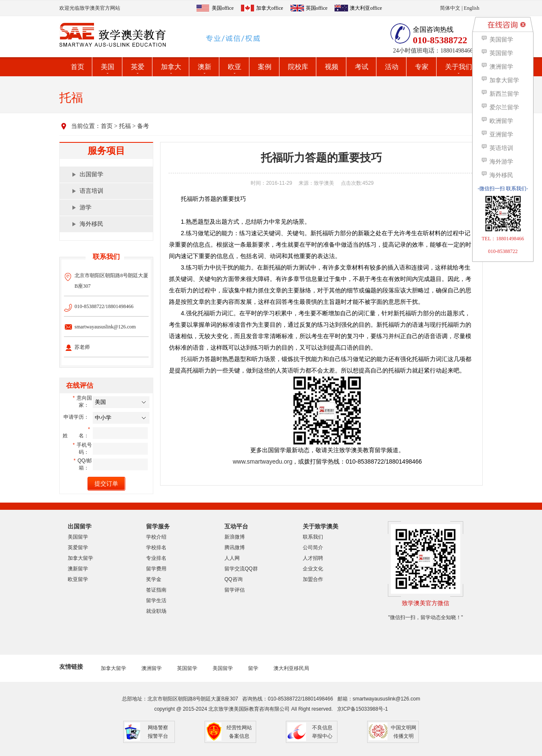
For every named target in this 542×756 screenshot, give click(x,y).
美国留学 (78, 537)
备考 (143, 126)
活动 (392, 67)
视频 (332, 67)
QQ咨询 (234, 579)
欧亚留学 (78, 579)
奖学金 (154, 579)
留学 (253, 668)
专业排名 (156, 558)
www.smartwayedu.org (263, 461)
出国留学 (91, 174)
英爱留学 (78, 548)
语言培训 (91, 191)
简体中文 (450, 8)
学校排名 (156, 548)
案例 (265, 67)
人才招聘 (313, 558)
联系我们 (313, 537)
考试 (362, 67)
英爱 (138, 67)
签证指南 (156, 590)
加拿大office (270, 8)
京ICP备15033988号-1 (362, 709)
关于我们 (459, 67)
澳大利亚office (366, 8)
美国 (108, 67)
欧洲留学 (497, 121)
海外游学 (497, 162)
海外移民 (91, 224)
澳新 (205, 67)
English (471, 8)
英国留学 (187, 668)
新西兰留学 (500, 94)
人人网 (232, 558)
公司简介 (313, 548)
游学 (86, 207)
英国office (317, 8)
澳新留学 (78, 569)
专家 (422, 67)
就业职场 (156, 611)
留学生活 (156, 600)
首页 (77, 67)
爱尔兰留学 (500, 107)
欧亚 (235, 67)
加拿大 (171, 67)
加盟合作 (313, 579)
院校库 (298, 67)
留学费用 (156, 569)
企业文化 (313, 569)
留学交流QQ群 (241, 569)
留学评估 (235, 590)
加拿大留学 (80, 558)
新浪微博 (235, 537)
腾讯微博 (235, 548)
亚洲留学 (497, 135)
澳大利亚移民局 (291, 668)
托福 (125, 126)
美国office (223, 8)
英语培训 (497, 148)
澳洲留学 (152, 668)
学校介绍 (156, 537)
